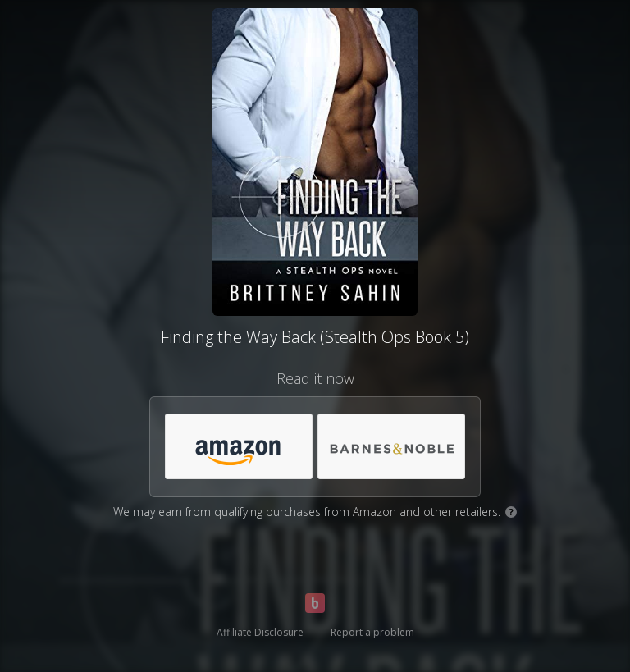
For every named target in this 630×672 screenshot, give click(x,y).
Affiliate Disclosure (260, 632)
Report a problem (372, 632)
